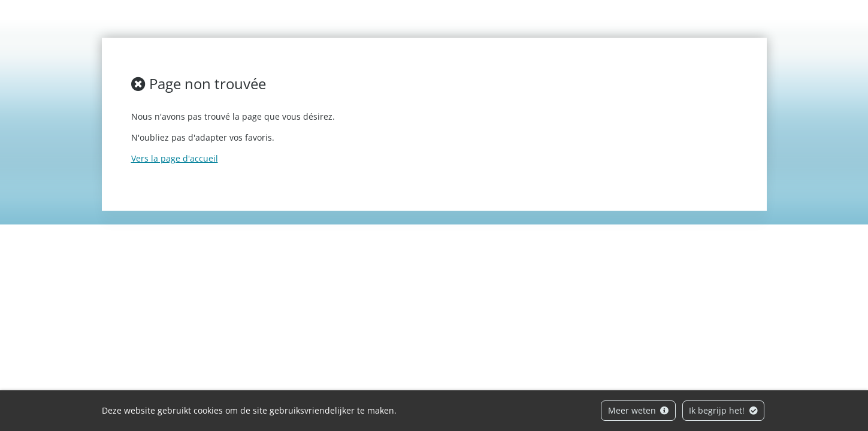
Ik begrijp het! (723, 410)
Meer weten (639, 410)
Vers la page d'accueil (175, 158)
